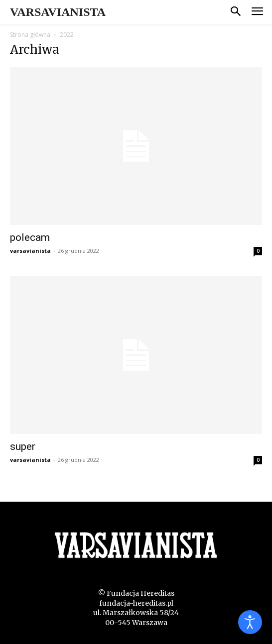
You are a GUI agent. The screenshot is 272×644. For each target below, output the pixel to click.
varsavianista (30, 251)
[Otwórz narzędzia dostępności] (250, 622)
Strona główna (30, 35)
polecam (30, 237)
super (23, 446)
